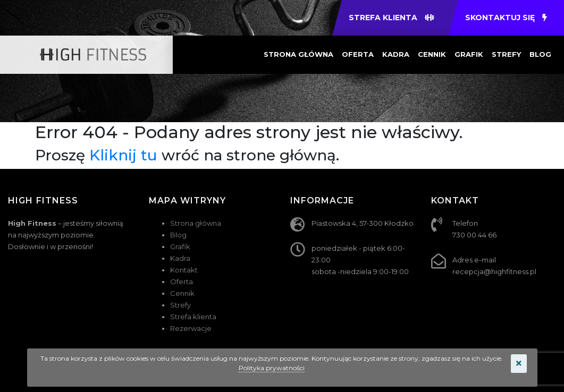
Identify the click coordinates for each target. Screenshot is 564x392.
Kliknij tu (123, 155)
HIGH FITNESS (43, 201)
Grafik (469, 54)
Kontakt (184, 270)
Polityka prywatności (272, 368)
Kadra (396, 54)
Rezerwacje (191, 328)
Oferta (358, 54)
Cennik (432, 54)
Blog (540, 54)
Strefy (506, 54)
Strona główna (298, 54)
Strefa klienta (193, 317)
